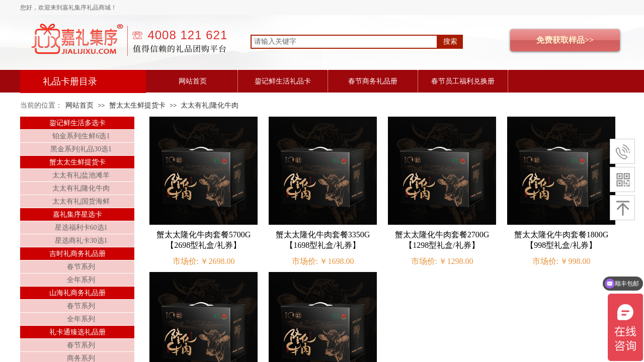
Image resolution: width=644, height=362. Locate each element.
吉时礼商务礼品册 (77, 254)
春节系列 (81, 267)
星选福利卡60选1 (81, 228)
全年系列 (81, 280)
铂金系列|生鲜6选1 (81, 136)
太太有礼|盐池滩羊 (81, 175)
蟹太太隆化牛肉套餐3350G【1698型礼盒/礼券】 (323, 240)
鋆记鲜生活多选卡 (77, 123)
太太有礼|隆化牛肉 (210, 105)
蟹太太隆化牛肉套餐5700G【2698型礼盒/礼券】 (204, 240)
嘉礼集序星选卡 (77, 214)
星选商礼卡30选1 (81, 241)
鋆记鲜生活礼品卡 (283, 81)
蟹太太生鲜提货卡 (137, 105)
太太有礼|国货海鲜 (81, 201)
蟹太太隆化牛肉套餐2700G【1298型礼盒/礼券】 (442, 240)
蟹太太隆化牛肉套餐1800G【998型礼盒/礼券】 (561, 240)
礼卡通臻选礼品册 (77, 332)
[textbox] (344, 42)
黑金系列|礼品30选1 (81, 149)
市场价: (186, 261)
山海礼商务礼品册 (77, 293)
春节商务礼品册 (373, 81)
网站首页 (193, 81)
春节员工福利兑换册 (463, 81)
